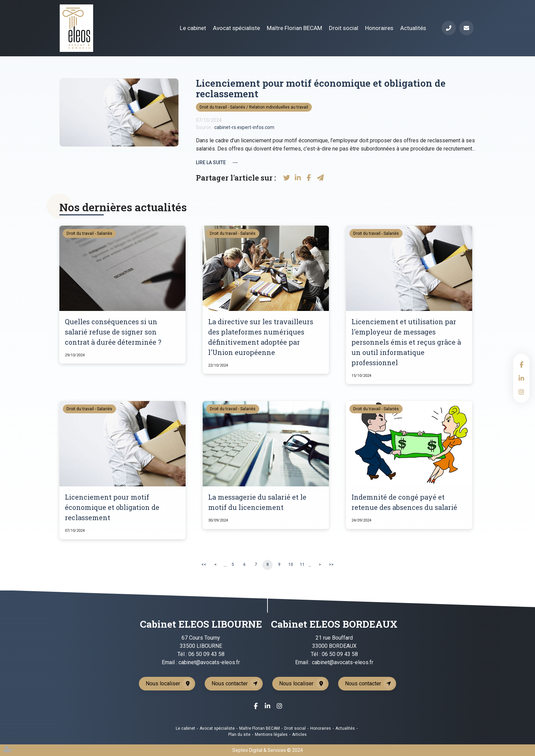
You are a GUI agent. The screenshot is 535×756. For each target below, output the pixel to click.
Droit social (344, 28)
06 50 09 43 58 (206, 654)
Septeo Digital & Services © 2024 (268, 750)
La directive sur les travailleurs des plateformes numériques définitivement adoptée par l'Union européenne (261, 337)
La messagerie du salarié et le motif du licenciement (257, 502)
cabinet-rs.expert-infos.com (244, 127)
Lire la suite (211, 162)
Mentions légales (271, 734)
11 (302, 565)
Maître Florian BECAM (294, 28)
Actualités (413, 28)
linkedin (521, 378)
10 (291, 565)
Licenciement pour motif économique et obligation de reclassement (112, 507)
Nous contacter (230, 683)
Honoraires (379, 28)
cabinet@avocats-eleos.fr (209, 662)
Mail (466, 28)
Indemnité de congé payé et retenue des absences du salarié (404, 502)
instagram (521, 392)
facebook (521, 365)
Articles (299, 734)
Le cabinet (193, 28)
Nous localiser (163, 683)
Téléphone (449, 28)
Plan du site (239, 734)
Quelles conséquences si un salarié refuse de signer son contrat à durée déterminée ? (113, 332)
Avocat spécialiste (236, 28)
